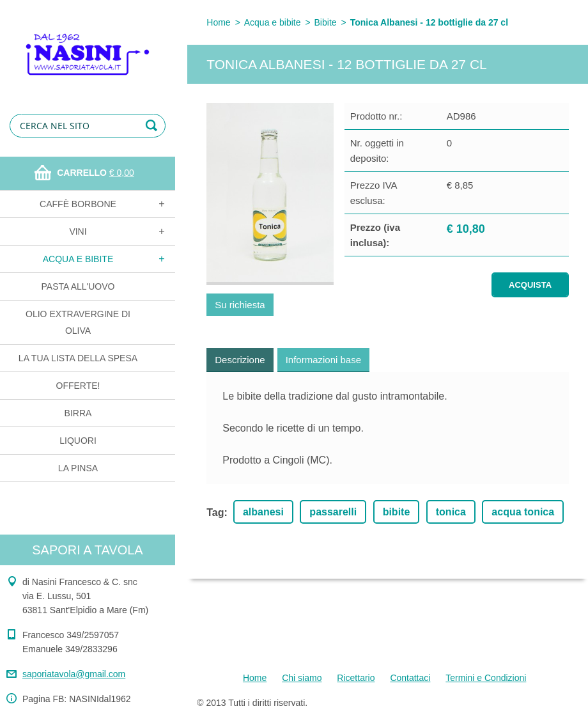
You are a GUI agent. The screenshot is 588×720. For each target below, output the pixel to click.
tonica (451, 512)
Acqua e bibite (78, 259)
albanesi (263, 512)
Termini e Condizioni (486, 678)
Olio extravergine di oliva (78, 322)
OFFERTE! (78, 386)
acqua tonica (523, 512)
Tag (215, 513)
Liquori (78, 441)
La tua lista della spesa (78, 358)
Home (218, 22)
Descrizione (240, 360)
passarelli (333, 512)
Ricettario (356, 678)
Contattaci (410, 678)
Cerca (153, 126)
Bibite (326, 22)
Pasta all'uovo (78, 286)
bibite (397, 512)
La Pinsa (78, 468)
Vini (78, 231)
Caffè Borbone (78, 204)
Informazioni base (323, 360)
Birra (78, 413)
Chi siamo (302, 678)
